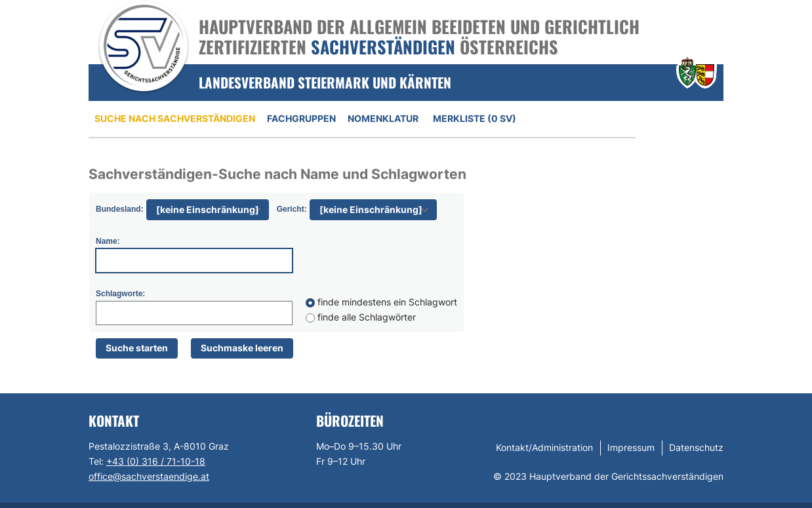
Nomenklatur (383, 118)
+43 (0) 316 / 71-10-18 (156, 461)
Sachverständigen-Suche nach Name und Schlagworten (277, 174)
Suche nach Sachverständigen (175, 118)
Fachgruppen (301, 118)
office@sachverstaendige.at (149, 476)
